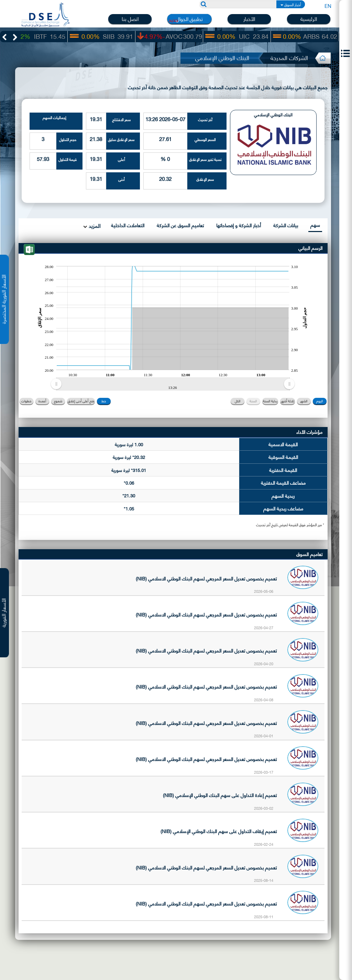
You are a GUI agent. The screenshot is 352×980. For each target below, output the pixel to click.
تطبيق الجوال (189, 19)
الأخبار (249, 19)
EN (328, 5)
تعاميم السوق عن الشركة (180, 225)
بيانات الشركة (286, 225)
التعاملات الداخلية (128, 225)
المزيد (94, 226)
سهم (315, 225)
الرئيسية (309, 19)
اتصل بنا (130, 19)
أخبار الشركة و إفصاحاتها (239, 225)
